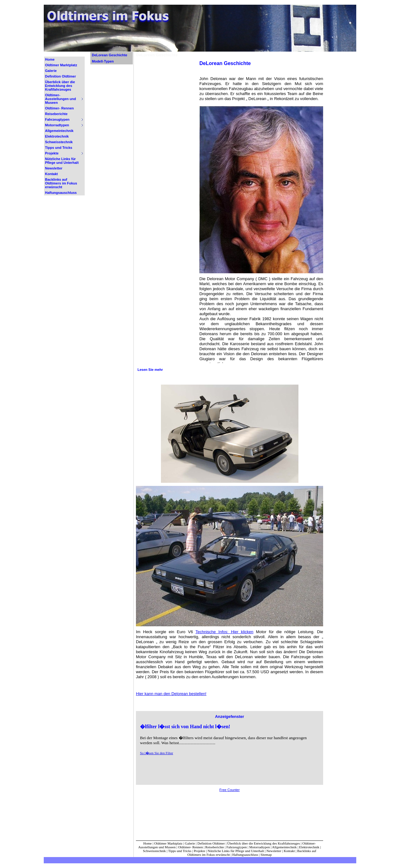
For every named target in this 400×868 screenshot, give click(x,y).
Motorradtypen (260, 847)
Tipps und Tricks (59, 148)
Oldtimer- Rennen (59, 108)
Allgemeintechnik (59, 131)
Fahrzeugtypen (236, 847)
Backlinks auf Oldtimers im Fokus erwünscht (61, 183)
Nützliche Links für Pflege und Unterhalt (62, 161)
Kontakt (51, 174)
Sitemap (266, 855)
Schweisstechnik (59, 142)
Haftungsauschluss (61, 193)
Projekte (200, 851)
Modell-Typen (103, 61)
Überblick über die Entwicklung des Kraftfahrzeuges (60, 86)
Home (50, 59)
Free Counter (230, 790)
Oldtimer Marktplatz (61, 65)
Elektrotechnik (57, 136)
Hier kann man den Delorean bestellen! (171, 694)
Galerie (51, 71)
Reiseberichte (56, 114)
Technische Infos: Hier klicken (224, 632)
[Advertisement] (166, 154)
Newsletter (54, 168)
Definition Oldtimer (60, 76)
